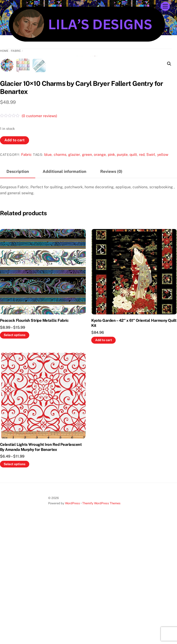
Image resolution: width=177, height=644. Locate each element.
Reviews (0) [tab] (111, 291)
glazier (74, 274)
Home (4, 51)
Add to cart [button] (104, 460)
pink (111, 274)
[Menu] (165, 6)
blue (48, 274)
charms (60, 274)
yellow (163, 274)
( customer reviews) (39, 236)
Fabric (16, 51)
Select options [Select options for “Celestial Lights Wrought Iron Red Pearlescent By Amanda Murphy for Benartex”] (15, 584)
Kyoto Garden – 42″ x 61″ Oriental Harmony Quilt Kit (134, 443)
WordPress (72, 623)
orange (100, 274)
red (142, 274)
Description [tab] (18, 291)
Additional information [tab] (64, 291)
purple (122, 274)
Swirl (151, 274)
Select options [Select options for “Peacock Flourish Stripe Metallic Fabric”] (15, 455)
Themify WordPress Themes (101, 623)
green (87, 274)
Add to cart (15, 260)
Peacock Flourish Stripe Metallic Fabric (34, 440)
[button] (169, 64)
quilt (133, 274)
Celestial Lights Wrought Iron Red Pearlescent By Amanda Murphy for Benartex (41, 567)
